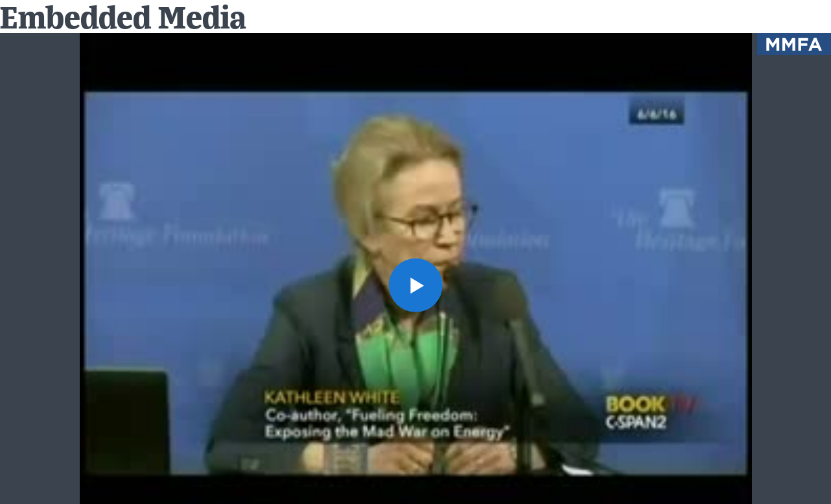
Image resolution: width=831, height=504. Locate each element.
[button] (415, 285)
